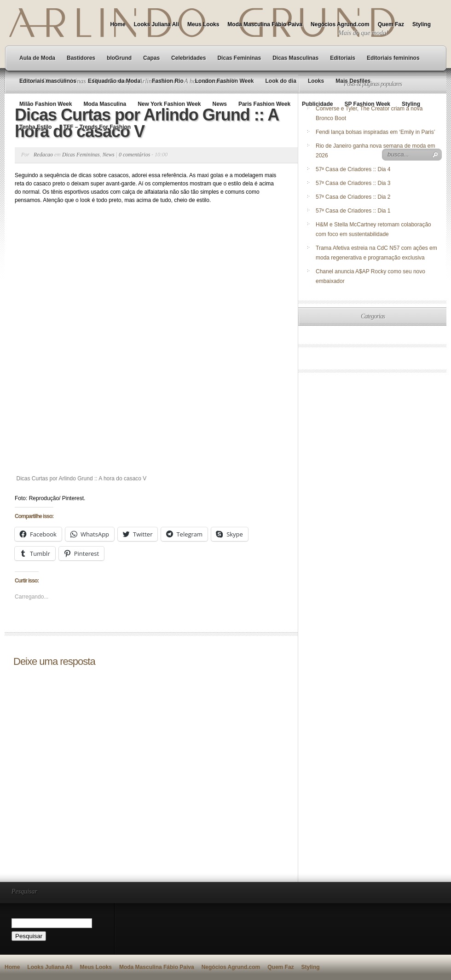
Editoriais (343, 58)
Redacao (43, 155)
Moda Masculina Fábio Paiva (265, 24)
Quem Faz (391, 24)
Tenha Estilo (35, 127)
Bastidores (81, 58)
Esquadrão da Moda (114, 81)
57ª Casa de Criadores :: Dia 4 (353, 169)
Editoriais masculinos (48, 81)
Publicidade (317, 104)
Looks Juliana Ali (156, 24)
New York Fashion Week (169, 104)
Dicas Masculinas (295, 58)
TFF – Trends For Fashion (97, 127)
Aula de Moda (37, 58)
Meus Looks (203, 24)
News (220, 104)
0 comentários (134, 155)
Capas (151, 58)
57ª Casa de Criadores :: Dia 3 (353, 183)
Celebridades (188, 58)
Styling (422, 24)
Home (118, 24)
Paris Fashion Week (264, 104)
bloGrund (119, 58)
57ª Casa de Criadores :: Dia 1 (353, 211)
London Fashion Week (225, 81)
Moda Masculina (105, 104)
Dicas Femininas (239, 58)
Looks (316, 81)
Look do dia (281, 81)
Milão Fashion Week (46, 104)
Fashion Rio (168, 81)
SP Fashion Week (367, 104)
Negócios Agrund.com (340, 24)
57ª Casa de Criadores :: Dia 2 (353, 197)
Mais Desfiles (353, 81)
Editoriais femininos (393, 58)
